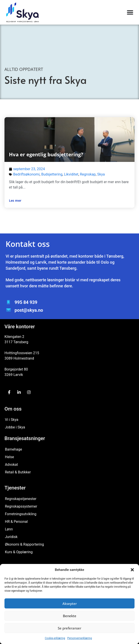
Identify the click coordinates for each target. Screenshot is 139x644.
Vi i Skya (12, 420)
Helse (10, 457)
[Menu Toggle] (130, 12)
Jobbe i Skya (15, 427)
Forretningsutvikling (21, 514)
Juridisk (11, 537)
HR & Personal (16, 522)
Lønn (9, 529)
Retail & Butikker (18, 472)
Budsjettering (52, 174)
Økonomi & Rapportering (24, 544)
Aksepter (70, 604)
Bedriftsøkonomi (26, 174)
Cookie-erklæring (55, 638)
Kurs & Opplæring (19, 552)
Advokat (11, 465)
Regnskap (88, 174)
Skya (101, 174)
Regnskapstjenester (21, 499)
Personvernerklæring (79, 638)
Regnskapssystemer (21, 506)
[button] (132, 570)
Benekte (70, 616)
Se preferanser (69, 628)
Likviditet (71, 174)
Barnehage (13, 449)
